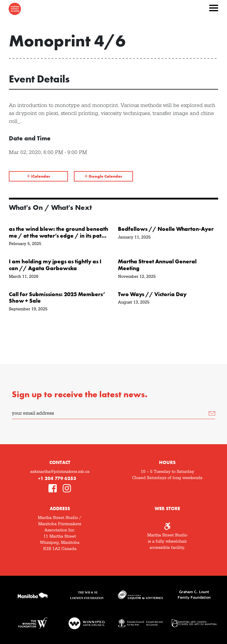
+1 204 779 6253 (57, 478)
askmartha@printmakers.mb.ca (60, 472)
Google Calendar (103, 176)
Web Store (167, 508)
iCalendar (39, 176)
